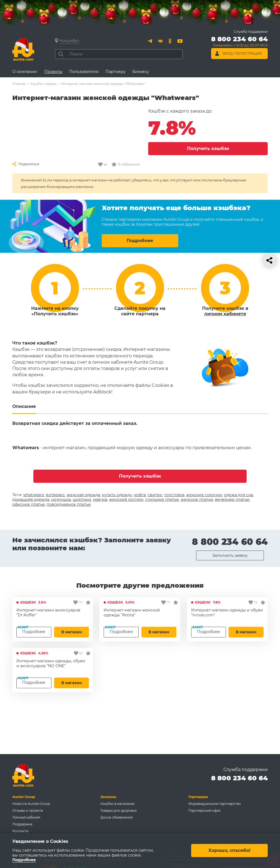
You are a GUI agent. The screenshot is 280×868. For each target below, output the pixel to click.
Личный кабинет (26, 817)
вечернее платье (232, 499)
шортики (82, 499)
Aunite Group (24, 797)
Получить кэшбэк (208, 148)
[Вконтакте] (160, 41)
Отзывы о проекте (28, 810)
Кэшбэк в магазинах (117, 804)
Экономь (108, 797)
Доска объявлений (116, 817)
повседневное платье (69, 504)
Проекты (53, 72)
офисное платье (29, 504)
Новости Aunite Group (31, 804)
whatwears (34, 495)
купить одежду (117, 495)
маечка (100, 499)
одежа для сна (238, 495)
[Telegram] (150, 41)
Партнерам (198, 797)
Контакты (20, 831)
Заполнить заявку (230, 555)
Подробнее (140, 241)
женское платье (197, 499)
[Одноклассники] (170, 41)
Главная (19, 84)
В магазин (72, 632)
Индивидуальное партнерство (215, 804)
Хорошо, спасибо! (229, 851)
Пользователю (84, 72)
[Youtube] (180, 41)
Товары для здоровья (119, 810)
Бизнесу (141, 72)
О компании (25, 72)
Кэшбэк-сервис (44, 84)
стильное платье (162, 499)
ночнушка (61, 499)
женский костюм (126, 499)
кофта (140, 495)
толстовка (174, 495)
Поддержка (22, 824)
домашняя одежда (31, 499)
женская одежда (83, 495)
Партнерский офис (205, 810)
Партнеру (116, 72)
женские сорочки (204, 495)
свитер (155, 495)
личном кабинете (225, 314)
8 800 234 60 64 (230, 542)
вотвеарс (55, 495)
